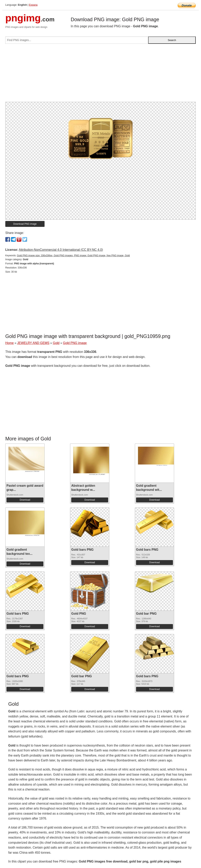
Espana (33, 5)
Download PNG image (25, 224)
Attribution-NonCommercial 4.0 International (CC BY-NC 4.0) (61, 250)
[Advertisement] (100, 74)
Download (25, 500)
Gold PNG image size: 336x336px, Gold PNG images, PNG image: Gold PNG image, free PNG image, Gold (73, 256)
